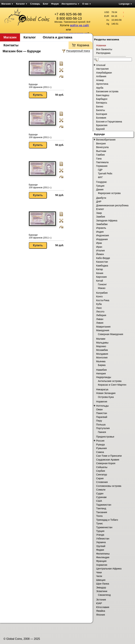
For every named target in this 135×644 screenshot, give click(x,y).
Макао (102, 288)
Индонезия (102, 235)
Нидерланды (104, 377)
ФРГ (100, 177)
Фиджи (100, 550)
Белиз (100, 106)
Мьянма (101, 361)
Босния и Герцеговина (109, 122)
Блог (46, 4)
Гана (99, 159)
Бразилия (102, 125)
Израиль (101, 228)
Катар (99, 269)
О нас (87, 4)
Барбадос (102, 99)
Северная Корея (106, 463)
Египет (100, 209)
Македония (103, 330)
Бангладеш (103, 95)
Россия (100, 441)
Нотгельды (102, 406)
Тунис (99, 523)
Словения (102, 482)
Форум (55, 4)
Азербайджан (104, 73)
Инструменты (70, 4)
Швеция (101, 580)
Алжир (100, 80)
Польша (101, 425)
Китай (100, 281)
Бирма (102, 365)
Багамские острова (107, 91)
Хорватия (102, 565)
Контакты (11, 45)
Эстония (101, 600)
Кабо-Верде (103, 258)
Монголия (102, 358)
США (99, 501)
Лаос (99, 308)
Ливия (100, 323)
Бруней (100, 129)
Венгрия (101, 144)
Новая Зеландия (106, 393)
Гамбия (100, 155)
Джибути (101, 198)
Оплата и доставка (58, 37)
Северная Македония (110, 334)
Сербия (101, 471)
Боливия (101, 118)
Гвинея (102, 432)
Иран (99, 247)
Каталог (22, 4)
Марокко (101, 346)
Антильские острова (110, 381)
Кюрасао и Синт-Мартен (112, 385)
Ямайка (101, 611)
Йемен (100, 254)
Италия (100, 251)
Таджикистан (104, 505)
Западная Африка (107, 221)
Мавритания (103, 327)
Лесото (100, 312)
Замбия (101, 217)
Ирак (99, 243)
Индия (100, 232)
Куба (99, 304)
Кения (100, 273)
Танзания (102, 512)
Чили (99, 576)
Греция (100, 186)
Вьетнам (101, 151)
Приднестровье (105, 437)
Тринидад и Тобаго (107, 520)
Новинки (101, 45)
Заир (99, 213)
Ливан (100, 319)
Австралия (102, 69)
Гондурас (102, 182)
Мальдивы (102, 343)
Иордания (102, 239)
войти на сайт (80, 25)
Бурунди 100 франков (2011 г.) (40, 86)
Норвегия (102, 402)
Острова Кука (106, 397)
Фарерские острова (109, 193)
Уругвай (101, 546)
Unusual (101, 65)
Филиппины (103, 554)
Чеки (99, 572)
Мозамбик (102, 350)
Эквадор (101, 588)
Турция (100, 531)
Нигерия (101, 373)
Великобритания (106, 140)
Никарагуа (102, 389)
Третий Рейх (105, 173)
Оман (99, 409)
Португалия (103, 428)
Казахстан (102, 262)
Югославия (103, 607)
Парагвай (102, 417)
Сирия (100, 478)
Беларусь (102, 103)
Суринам (101, 497)
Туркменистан (104, 527)
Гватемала (102, 162)
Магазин (7, 4)
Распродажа (103, 53)
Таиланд (101, 508)
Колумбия (102, 293)
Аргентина (102, 84)
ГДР (100, 170)
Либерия (101, 315)
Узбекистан (103, 539)
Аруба (100, 88)
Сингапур (102, 475)
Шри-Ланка (103, 584)
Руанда (100, 445)
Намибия (101, 370)
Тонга (99, 516)
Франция (101, 561)
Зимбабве (102, 224)
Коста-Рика (103, 300)
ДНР (99, 202)
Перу (99, 421)
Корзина (83, 45)
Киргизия (101, 277)
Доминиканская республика (112, 205)
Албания (101, 76)
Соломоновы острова (109, 486)
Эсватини (102, 591)
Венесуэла (102, 147)
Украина (101, 542)
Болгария (102, 114)
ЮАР (99, 603)
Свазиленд (104, 595)
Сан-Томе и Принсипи (109, 456)
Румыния (101, 448)
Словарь (35, 4)
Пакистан (102, 413)
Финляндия (103, 557)
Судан (100, 493)
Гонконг (102, 284)
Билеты (101, 110)
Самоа (100, 452)
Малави (101, 339)
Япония (101, 615)
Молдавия (102, 354)
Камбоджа (102, 266)
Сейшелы (102, 467)
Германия (102, 166)
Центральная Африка (109, 569)
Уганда (100, 535)
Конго (99, 296)
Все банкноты (104, 49)
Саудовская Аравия (108, 460)
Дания (100, 189)
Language (125, 4)
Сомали (101, 490)
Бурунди (99, 134)
